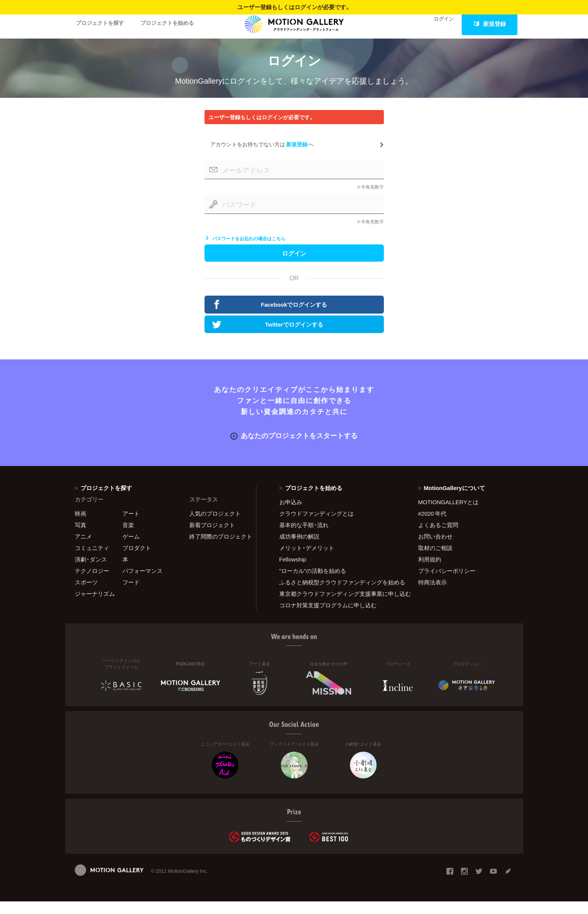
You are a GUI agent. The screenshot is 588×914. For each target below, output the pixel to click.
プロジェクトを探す (102, 24)
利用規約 (430, 572)
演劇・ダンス (91, 572)
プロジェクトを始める (174, 24)
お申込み (291, 514)
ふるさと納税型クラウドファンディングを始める (339, 595)
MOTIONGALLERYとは (449, 514)
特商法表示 (433, 595)
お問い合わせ (435, 549)
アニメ (83, 549)
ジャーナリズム (95, 606)
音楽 (128, 537)
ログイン (439, 24)
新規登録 (490, 24)
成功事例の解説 (299, 549)
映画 (81, 526)
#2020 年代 (433, 526)
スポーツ (86, 595)
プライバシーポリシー (447, 583)
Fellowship (293, 572)
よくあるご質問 (438, 537)
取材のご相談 (435, 560)
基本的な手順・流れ (304, 537)
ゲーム (131, 549)
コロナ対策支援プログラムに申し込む (328, 618)
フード (131, 595)
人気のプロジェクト (215, 526)
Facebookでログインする (271, 317)
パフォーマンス (143, 583)
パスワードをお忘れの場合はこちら (245, 248)
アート (131, 526)
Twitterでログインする (269, 338)
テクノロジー (92, 583)
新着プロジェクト (212, 537)
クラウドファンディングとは (317, 526)
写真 (81, 537)
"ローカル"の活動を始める (313, 583)
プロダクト (137, 560)
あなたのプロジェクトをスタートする (294, 448)
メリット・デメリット (307, 560)
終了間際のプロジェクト (218, 549)
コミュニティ (92, 560)
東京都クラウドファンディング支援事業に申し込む (339, 606)
